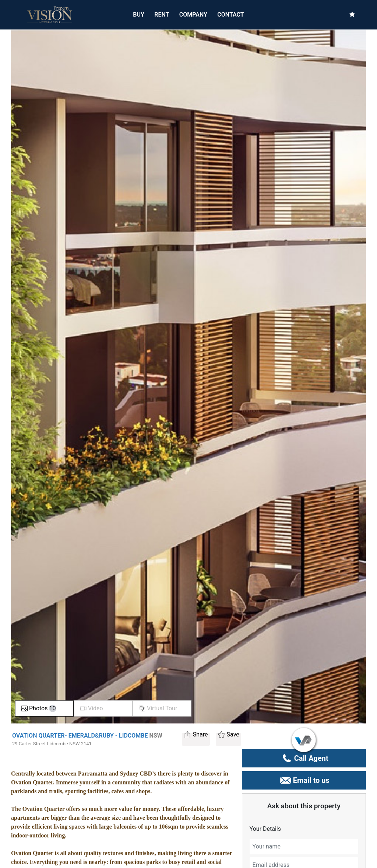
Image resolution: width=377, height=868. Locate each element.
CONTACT (230, 15)
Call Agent (304, 758)
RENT (162, 14)
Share (196, 736)
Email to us (304, 780)
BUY (139, 14)
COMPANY (193, 15)
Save (228, 736)
